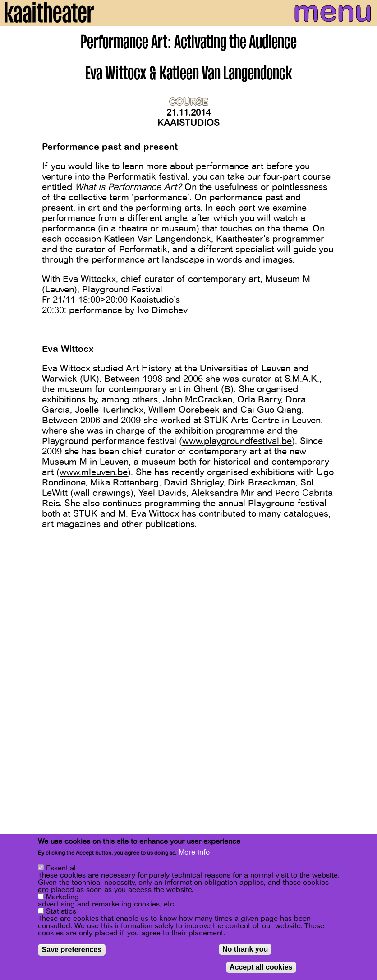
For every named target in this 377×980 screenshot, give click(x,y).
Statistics (61, 913)
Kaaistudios (188, 123)
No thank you (245, 951)
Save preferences (72, 951)
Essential (61, 870)
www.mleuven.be (94, 472)
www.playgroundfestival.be (237, 441)
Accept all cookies (261, 969)
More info (194, 854)
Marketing (62, 899)
